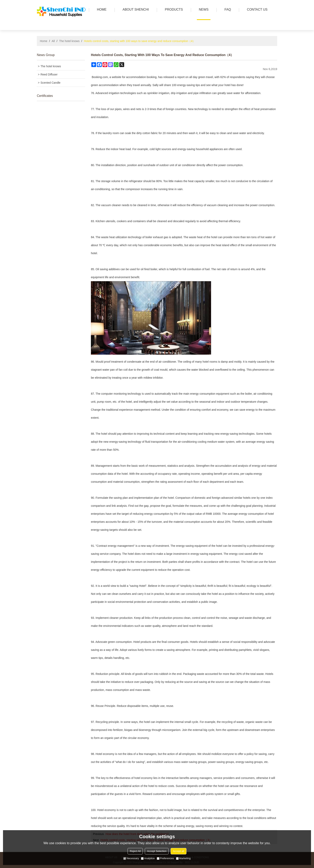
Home (44, 41)
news (203, 10)
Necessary (131, 858)
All (53, 41)
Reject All (135, 851)
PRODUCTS (173, 10)
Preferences (165, 858)
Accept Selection (157, 851)
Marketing (183, 858)
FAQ (227, 10)
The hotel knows (69, 41)
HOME (101, 10)
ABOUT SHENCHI (135, 10)
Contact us (256, 10)
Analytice (148, 858)
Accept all (178, 851)
